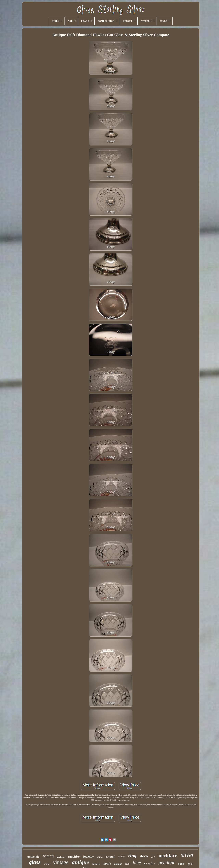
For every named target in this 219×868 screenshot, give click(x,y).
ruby (121, 856)
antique (80, 862)
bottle (107, 863)
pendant (166, 863)
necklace (168, 855)
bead (181, 864)
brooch (96, 864)
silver (187, 855)
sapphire (74, 856)
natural (118, 864)
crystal (110, 857)
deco (144, 856)
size (127, 864)
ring (132, 856)
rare (100, 857)
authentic (33, 857)
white (47, 864)
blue (137, 863)
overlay (150, 863)
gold (190, 864)
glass (35, 862)
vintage (61, 862)
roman (48, 856)
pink (153, 857)
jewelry (88, 856)
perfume (61, 857)
